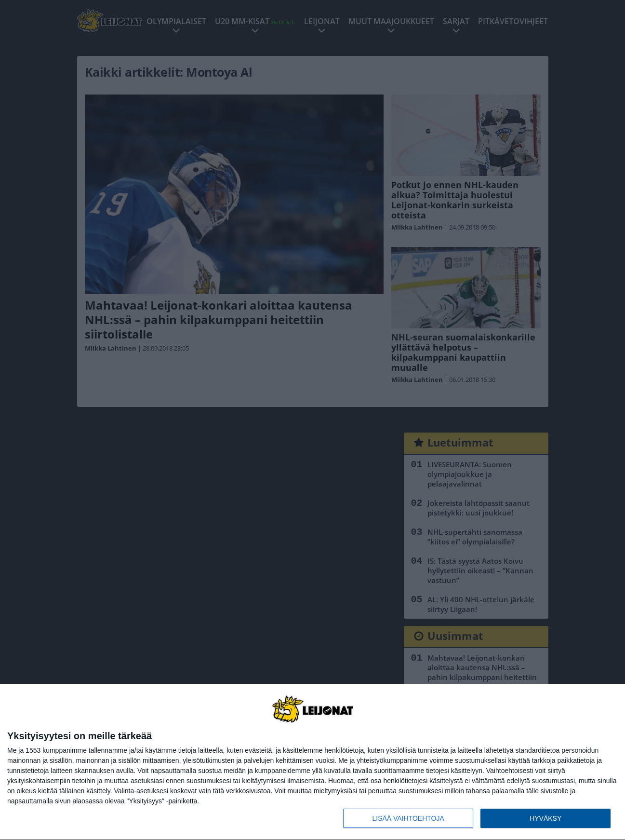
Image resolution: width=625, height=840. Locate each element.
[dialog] (312, 762)
